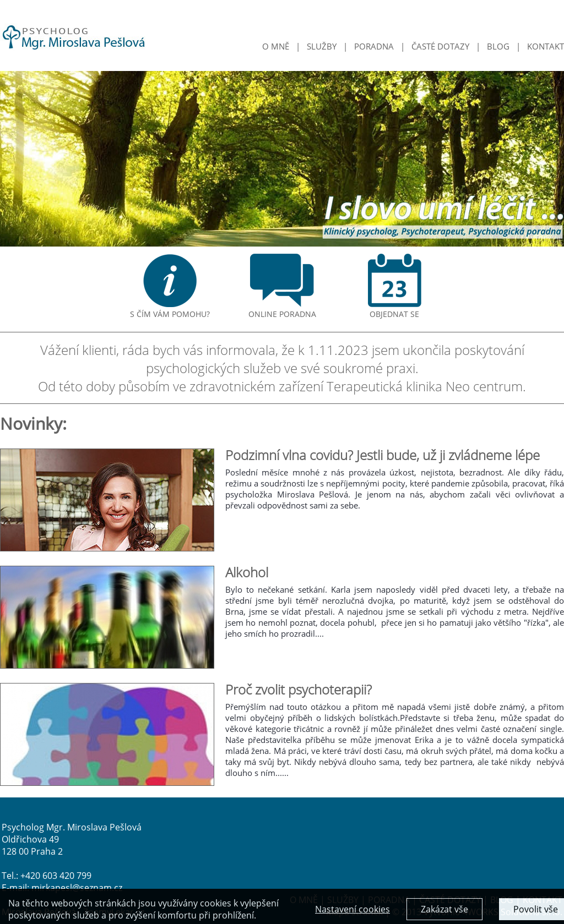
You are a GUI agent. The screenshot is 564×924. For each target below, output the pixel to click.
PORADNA (374, 46)
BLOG (498, 46)
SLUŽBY (322, 46)
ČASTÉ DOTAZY (440, 46)
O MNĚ (276, 46)
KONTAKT (546, 46)
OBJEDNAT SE (395, 310)
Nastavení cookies (352, 910)
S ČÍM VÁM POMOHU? (170, 310)
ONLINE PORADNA (282, 310)
